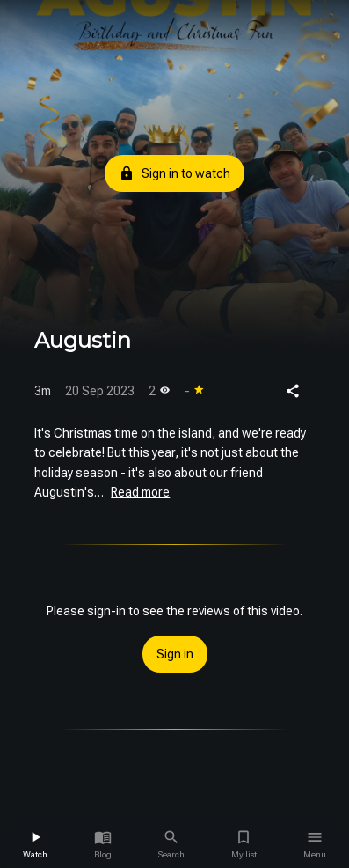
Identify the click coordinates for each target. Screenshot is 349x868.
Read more (140, 492)
